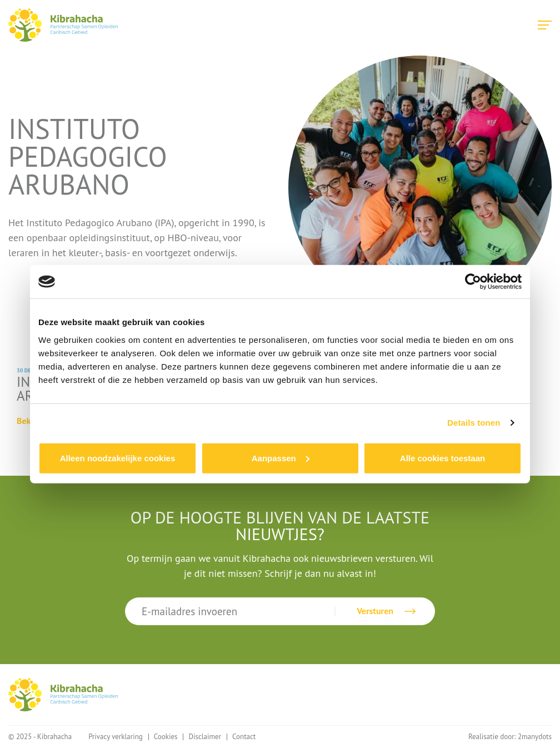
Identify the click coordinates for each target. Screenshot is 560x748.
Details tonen (474, 423)
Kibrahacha (63, 25)
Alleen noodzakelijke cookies (118, 458)
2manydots (535, 737)
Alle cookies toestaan (442, 458)
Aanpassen (281, 458)
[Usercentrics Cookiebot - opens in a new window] (473, 282)
